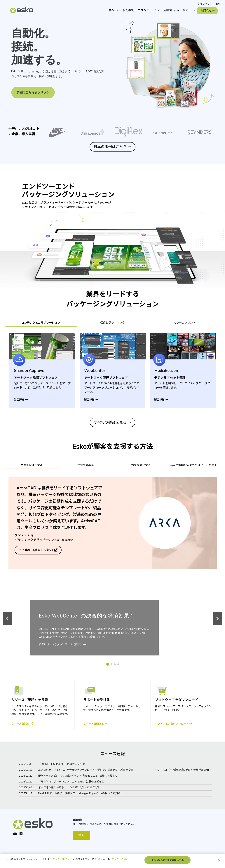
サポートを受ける (95, 724)
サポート (189, 10)
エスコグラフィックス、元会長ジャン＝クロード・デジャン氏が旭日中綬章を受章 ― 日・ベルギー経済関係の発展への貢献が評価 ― (125, 770)
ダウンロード (147, 10)
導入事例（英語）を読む (36, 550)
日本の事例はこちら (112, 147)
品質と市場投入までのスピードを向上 (193, 465)
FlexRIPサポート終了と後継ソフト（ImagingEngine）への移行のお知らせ (81, 793)
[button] (8, 619)
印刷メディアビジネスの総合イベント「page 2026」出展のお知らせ (78, 776)
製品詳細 (21, 400)
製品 (112, 10)
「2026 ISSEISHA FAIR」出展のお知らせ (62, 764)
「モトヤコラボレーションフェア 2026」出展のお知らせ (71, 782)
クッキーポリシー (62, 864)
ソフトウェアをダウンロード (173, 724)
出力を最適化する (139, 465)
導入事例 (128, 10)
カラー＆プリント (184, 323)
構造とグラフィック (112, 323)
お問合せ (206, 11)
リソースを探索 (21, 724)
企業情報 (169, 10)
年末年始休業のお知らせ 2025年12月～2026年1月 (69, 788)
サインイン (204, 4)
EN (218, 4)
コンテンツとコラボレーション (41, 323)
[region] (112, 64)
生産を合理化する (32, 465)
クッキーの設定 (120, 864)
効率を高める (86, 465)
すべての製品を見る (112, 422)
